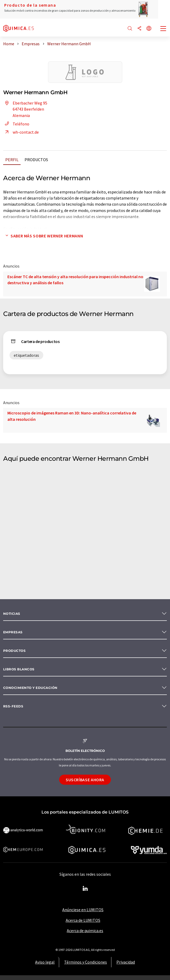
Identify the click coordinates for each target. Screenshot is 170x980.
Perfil (12, 160)
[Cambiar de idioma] (149, 29)
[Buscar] (130, 29)
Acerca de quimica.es (85, 931)
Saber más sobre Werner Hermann (43, 236)
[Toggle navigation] (163, 29)
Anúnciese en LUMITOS (83, 910)
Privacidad (126, 962)
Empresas (13, 632)
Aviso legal (45, 962)
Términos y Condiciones (86, 962)
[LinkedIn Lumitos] (85, 889)
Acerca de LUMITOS (83, 920)
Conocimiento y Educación (30, 688)
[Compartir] (139, 29)
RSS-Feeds (13, 706)
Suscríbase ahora (85, 780)
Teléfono (16, 124)
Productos (36, 160)
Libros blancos (19, 669)
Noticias (12, 614)
